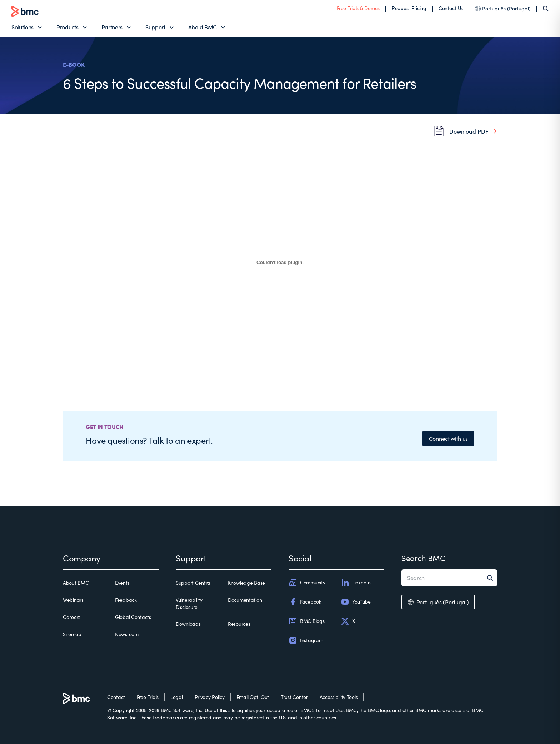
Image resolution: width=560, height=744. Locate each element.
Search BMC (423, 558)
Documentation (245, 600)
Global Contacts (133, 617)
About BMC (202, 27)
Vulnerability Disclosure (189, 603)
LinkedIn (356, 583)
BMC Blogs (306, 621)
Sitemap (72, 634)
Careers (72, 617)
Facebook (305, 602)
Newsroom (127, 634)
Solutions (22, 27)
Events (122, 583)
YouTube (356, 602)
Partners (112, 27)
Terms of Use (329, 710)
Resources (239, 624)
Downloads (188, 624)
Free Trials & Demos (358, 8)
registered (200, 717)
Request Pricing (409, 8)
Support (155, 27)
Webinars (73, 600)
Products (67, 27)
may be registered (244, 717)
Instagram (306, 640)
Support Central (194, 583)
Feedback (126, 600)
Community (307, 583)
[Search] (546, 9)
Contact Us (451, 8)
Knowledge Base (246, 583)
